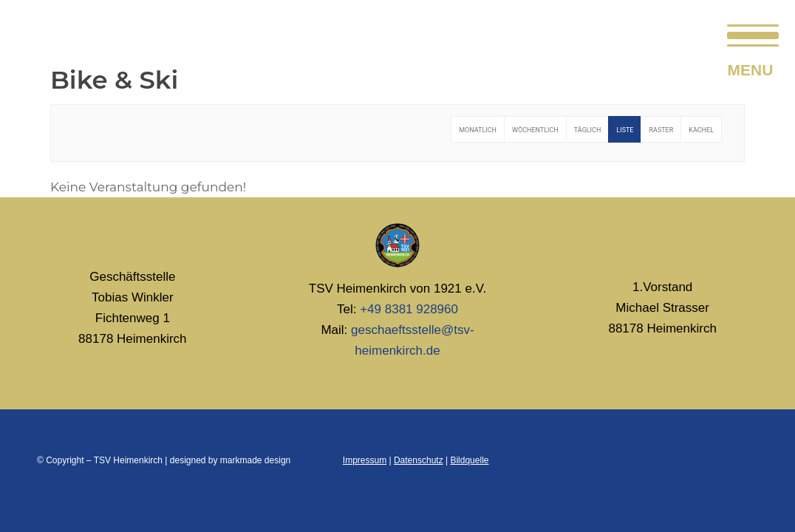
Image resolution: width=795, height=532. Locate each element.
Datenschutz (419, 460)
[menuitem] (748, 33)
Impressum (365, 460)
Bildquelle (469, 460)
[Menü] (748, 33)
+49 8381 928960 (409, 309)
